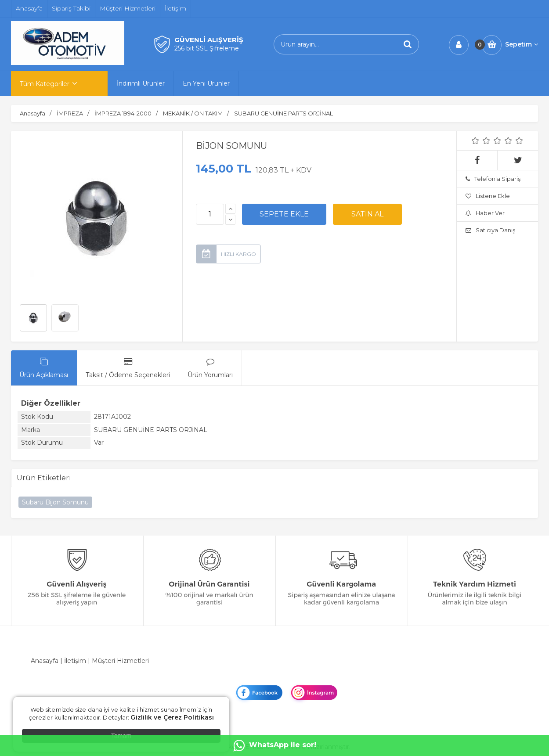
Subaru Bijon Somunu (55, 502)
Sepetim (522, 44)
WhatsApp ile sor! (275, 745)
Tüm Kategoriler (45, 84)
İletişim (75, 661)
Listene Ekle (488, 196)
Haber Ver (485, 213)
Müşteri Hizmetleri (120, 661)
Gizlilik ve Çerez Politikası (172, 717)
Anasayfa (45, 661)
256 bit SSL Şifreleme (207, 48)
